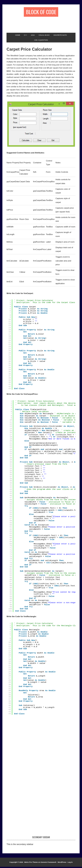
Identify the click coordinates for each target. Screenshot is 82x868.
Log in (70, 863)
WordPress (62, 863)
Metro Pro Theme (31, 863)
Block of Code (41, 12)
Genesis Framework (49, 863)
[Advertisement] (44, 24)
